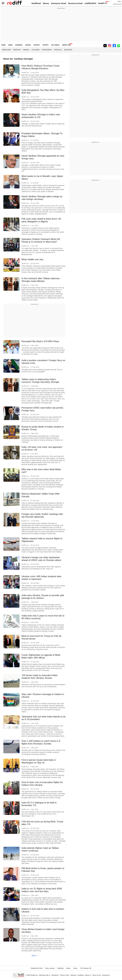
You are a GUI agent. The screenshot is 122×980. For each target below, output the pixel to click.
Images (26, 50)
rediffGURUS (90, 3)
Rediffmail (36, 3)
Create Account (117, 4)
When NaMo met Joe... (33, 259)
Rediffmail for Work (37, 968)
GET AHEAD (55, 45)
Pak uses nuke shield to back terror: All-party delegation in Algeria (42, 220)
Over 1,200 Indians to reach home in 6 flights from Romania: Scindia (41, 742)
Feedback (81, 975)
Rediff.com (34, 975)
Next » (34, 955)
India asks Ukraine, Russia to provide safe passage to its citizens (43, 597)
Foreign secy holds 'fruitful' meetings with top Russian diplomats (42, 515)
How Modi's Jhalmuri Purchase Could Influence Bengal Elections (40, 67)
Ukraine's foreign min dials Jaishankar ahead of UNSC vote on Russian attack (41, 559)
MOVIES (28, 45)
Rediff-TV (103, 3)
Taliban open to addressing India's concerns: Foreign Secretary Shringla (40, 381)
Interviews (47, 50)
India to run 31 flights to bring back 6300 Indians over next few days (42, 890)
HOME (3, 45)
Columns (36, 50)
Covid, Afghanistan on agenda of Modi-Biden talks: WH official (41, 656)
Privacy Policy (65, 975)
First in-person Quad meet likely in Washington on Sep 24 (39, 761)
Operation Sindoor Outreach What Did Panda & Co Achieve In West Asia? (41, 240)
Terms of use (96, 975)
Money (46, 3)
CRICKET (37, 45)
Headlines (6, 50)
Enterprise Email (59, 3)
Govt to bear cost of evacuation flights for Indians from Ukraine (42, 784)
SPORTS (45, 45)
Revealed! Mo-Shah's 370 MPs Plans (40, 341)
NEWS (10, 45)
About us (88, 975)
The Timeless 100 (86, 968)
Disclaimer (55, 975)
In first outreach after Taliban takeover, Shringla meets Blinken (41, 280)
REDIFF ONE (66, 45)
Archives (68, 50)
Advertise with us (45, 975)
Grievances (106, 975)
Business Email (75, 3)
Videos (75, 968)
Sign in (120, 1)
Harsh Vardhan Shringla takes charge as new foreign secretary (42, 198)
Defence (17, 50)
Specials (58, 50)
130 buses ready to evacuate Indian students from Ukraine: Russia (40, 677)
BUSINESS (19, 45)
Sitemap (73, 975)
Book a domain (50, 968)
